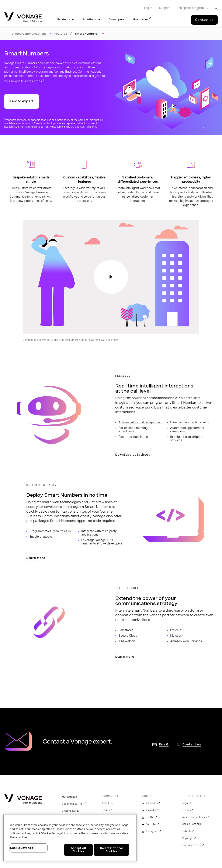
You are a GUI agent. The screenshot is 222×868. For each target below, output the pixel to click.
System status (70, 811)
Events (106, 810)
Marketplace (69, 797)
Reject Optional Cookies (111, 850)
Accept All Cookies (78, 850)
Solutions (89, 19)
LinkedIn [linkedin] (151, 810)
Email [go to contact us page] (164, 744)
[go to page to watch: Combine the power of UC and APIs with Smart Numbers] (111, 277)
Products (64, 19)
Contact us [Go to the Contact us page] (204, 20)
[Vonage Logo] (23, 18)
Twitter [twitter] (150, 817)
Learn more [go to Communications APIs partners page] (125, 657)
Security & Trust (192, 845)
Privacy (186, 810)
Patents (187, 831)
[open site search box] (216, 8)
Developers (117, 19)
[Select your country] (191, 8)
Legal (185, 803)
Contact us (192, 744)
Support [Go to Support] (165, 8)
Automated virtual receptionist (140, 422)
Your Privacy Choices (194, 817)
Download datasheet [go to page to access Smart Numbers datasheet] (133, 455)
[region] (70, 838)
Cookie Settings (191, 824)
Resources (141, 19)
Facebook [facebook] (152, 803)
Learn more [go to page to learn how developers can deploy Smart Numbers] (36, 558)
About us (107, 803)
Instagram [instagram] (152, 831)
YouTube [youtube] (151, 824)
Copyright (188, 838)
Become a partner (73, 804)
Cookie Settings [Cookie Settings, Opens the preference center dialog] (22, 848)
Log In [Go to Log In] (148, 8)
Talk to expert (22, 101)
